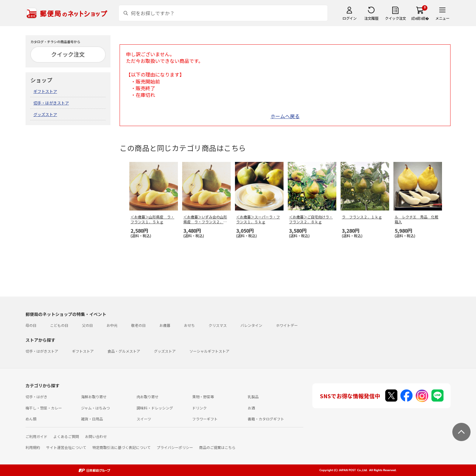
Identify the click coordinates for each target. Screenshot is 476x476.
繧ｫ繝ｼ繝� (420, 18)
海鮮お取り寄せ (94, 397)
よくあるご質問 (66, 436)
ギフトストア (45, 91)
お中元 (112, 325)
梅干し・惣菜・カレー (44, 408)
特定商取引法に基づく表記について (121, 447)
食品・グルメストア (124, 351)
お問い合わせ (96, 436)
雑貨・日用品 (92, 419)
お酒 (251, 408)
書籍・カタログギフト (266, 419)
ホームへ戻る (285, 116)
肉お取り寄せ (148, 397)
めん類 (31, 419)
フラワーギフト (205, 419)
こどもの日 (59, 325)
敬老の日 (138, 325)
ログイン (349, 18)
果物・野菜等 (203, 397)
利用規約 (33, 447)
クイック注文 (395, 18)
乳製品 (253, 397)
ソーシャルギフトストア (209, 351)
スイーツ (144, 419)
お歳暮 (165, 325)
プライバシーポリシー (175, 447)
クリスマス (218, 325)
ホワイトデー (287, 325)
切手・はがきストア (51, 103)
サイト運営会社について (66, 447)
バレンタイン (251, 325)
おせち (189, 325)
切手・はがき (36, 397)
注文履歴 (371, 18)
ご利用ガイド (36, 436)
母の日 (31, 325)
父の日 (87, 325)
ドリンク (199, 408)
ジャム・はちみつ (95, 408)
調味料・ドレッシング (155, 408)
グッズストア (45, 114)
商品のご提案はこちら (217, 447)
